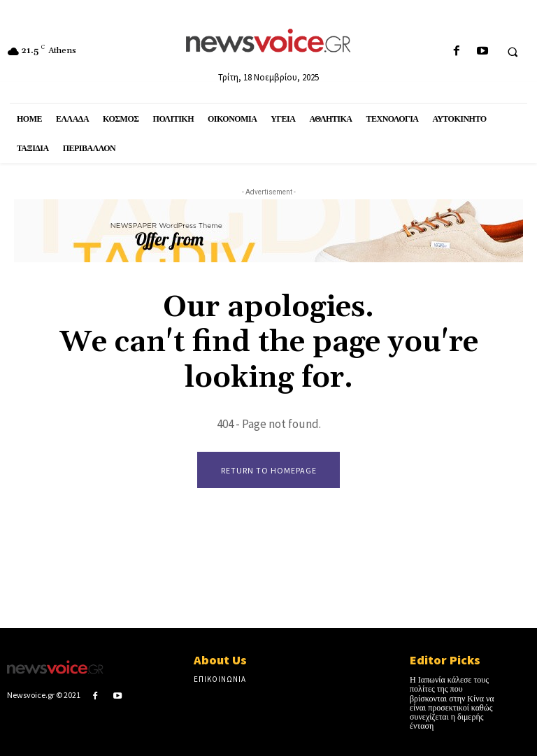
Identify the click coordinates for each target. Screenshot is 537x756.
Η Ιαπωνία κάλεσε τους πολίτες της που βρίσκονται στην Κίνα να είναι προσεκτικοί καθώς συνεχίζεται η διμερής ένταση (452, 703)
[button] (513, 52)
